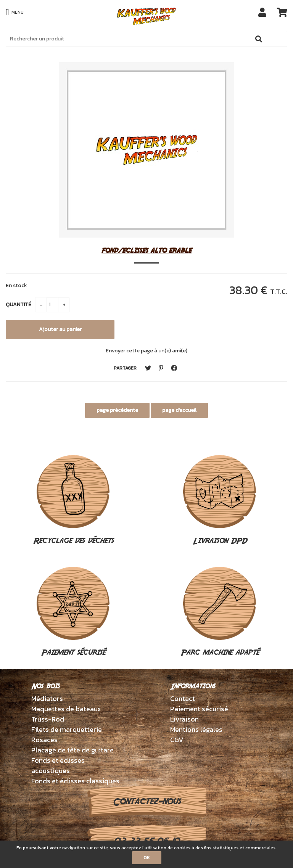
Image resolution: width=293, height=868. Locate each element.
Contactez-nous (147, 802)
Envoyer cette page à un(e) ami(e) (146, 351)
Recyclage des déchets (73, 501)
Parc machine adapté (220, 612)
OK (147, 858)
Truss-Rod (48, 719)
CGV (177, 740)
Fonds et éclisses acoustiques (58, 765)
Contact (183, 698)
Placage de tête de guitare (72, 750)
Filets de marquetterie (67, 729)
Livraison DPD (220, 501)
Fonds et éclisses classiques (75, 781)
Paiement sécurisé (73, 612)
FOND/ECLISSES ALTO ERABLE (146, 250)
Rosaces (44, 740)
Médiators (47, 698)
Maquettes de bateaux (66, 709)
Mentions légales (196, 729)
